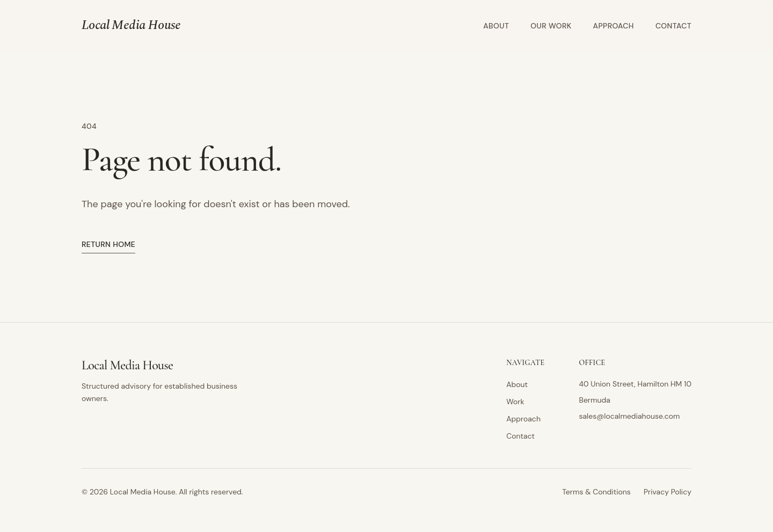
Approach (614, 26)
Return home (108, 245)
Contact (673, 26)
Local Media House (131, 25)
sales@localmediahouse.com (629, 416)
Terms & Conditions (596, 492)
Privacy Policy (668, 492)
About (496, 26)
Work (515, 402)
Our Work (551, 26)
